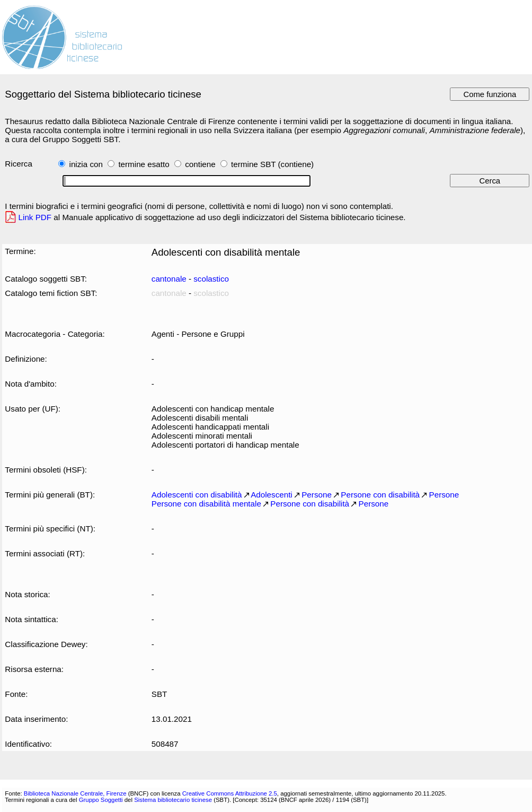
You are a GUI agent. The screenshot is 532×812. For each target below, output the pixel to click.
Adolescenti (272, 495)
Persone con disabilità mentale (206, 504)
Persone (317, 495)
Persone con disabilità (380, 495)
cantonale (169, 279)
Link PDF (35, 217)
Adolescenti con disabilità (197, 495)
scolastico (211, 279)
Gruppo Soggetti (101, 800)
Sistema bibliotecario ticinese (173, 800)
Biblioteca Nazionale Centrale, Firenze (75, 793)
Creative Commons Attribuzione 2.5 (230, 793)
